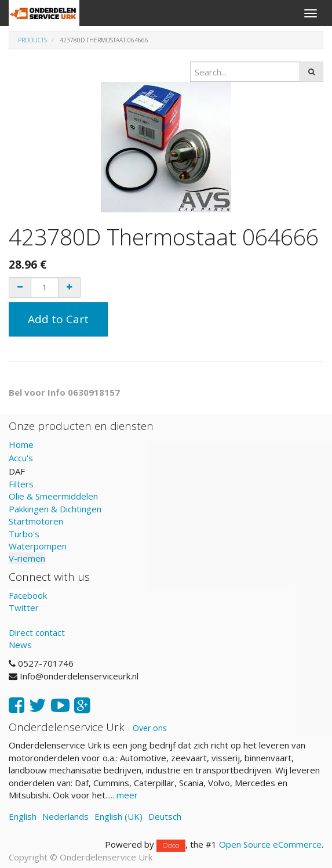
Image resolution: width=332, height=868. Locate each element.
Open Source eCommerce (270, 844)
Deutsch (165, 816)
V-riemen (27, 558)
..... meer (122, 795)
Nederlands (65, 816)
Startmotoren (36, 521)
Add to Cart (58, 319)
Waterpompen (38, 546)
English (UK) (118, 816)
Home (21, 444)
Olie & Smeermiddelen (53, 496)
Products (32, 40)
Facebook (28, 595)
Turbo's (24, 534)
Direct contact (37, 632)
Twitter (24, 607)
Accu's (21, 458)
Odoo (171, 845)
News (20, 645)
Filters (21, 484)
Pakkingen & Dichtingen (55, 509)
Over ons (150, 728)
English (23, 816)
